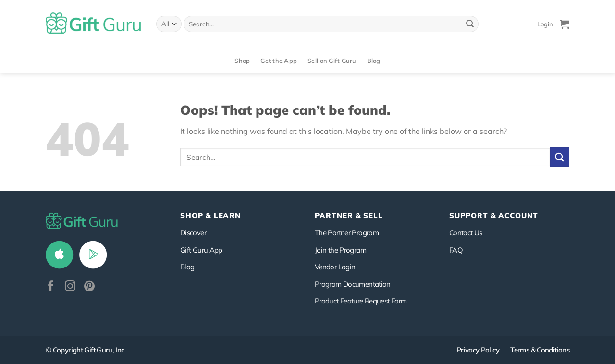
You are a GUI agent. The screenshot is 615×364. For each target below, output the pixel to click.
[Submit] (470, 24)
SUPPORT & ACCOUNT (494, 215)
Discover (193, 233)
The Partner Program (347, 233)
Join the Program (340, 250)
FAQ (456, 250)
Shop (242, 61)
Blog (374, 61)
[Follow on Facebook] (51, 287)
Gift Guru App (201, 250)
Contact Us (466, 233)
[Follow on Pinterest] (89, 287)
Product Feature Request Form (361, 301)
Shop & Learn (210, 215)
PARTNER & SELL (349, 215)
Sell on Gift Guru (332, 61)
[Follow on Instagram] (70, 287)
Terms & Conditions (540, 350)
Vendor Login (335, 267)
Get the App (279, 61)
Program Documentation (353, 284)
